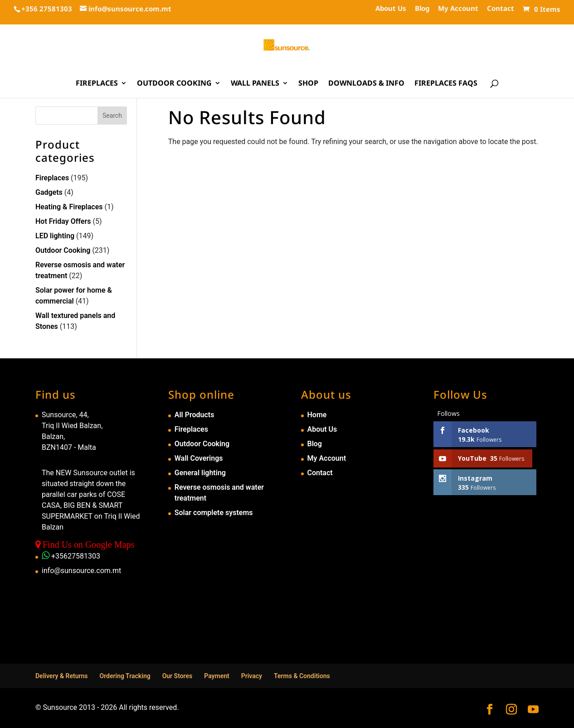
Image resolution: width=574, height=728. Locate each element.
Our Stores (178, 676)
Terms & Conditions (302, 676)
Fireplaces (97, 84)
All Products (195, 415)
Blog (422, 9)
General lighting (200, 473)
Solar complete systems (214, 513)
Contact (501, 9)
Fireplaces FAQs (446, 84)
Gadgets (49, 192)
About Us (391, 9)
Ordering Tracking (125, 676)
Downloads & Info (366, 84)
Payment (217, 676)
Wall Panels (255, 84)
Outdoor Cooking (174, 84)
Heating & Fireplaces (69, 207)
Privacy (252, 676)
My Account (458, 9)
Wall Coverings (199, 458)
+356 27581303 (47, 9)
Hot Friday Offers (63, 221)
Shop (308, 84)
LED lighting (55, 236)
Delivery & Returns (62, 676)
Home (317, 415)
